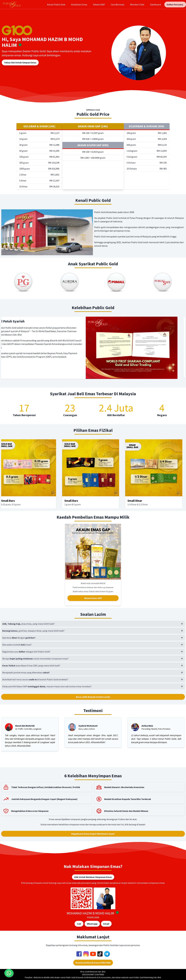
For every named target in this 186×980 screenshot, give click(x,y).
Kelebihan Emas (79, 4)
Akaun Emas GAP (93, 598)
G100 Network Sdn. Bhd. (95, 972)
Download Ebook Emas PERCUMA (93, 963)
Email (106, 924)
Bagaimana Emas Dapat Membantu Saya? (93, 834)
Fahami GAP (99, 4)
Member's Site (137, 4)
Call (79, 924)
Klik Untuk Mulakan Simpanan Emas (93, 877)
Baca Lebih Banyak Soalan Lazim (93, 697)
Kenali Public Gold (56, 4)
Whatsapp (92, 924)
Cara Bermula (117, 4)
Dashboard (155, 4)
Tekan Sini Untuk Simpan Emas (20, 62)
